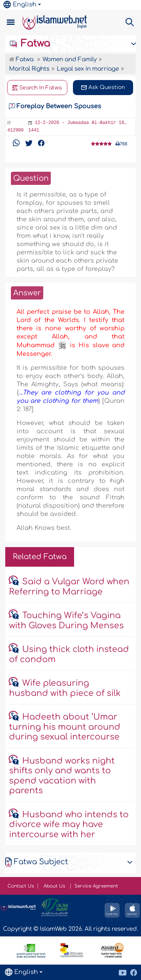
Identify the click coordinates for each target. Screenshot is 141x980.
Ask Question (103, 87)
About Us (55, 886)
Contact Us (21, 886)
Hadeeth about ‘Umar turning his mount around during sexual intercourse (65, 727)
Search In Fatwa (37, 88)
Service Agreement (96, 886)
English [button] (20, 5)
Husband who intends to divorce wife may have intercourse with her (69, 825)
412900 (16, 130)
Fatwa (30, 44)
